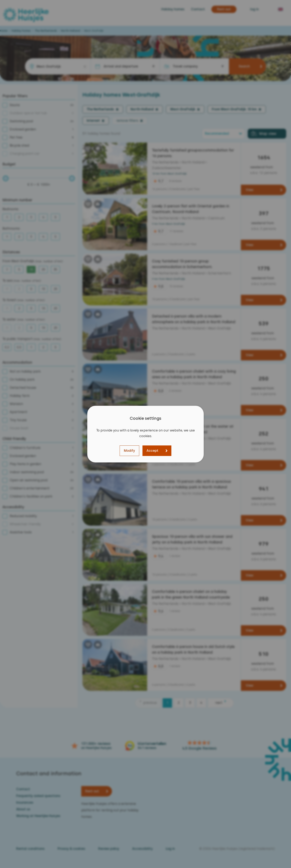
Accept (152, 451)
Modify (129, 451)
